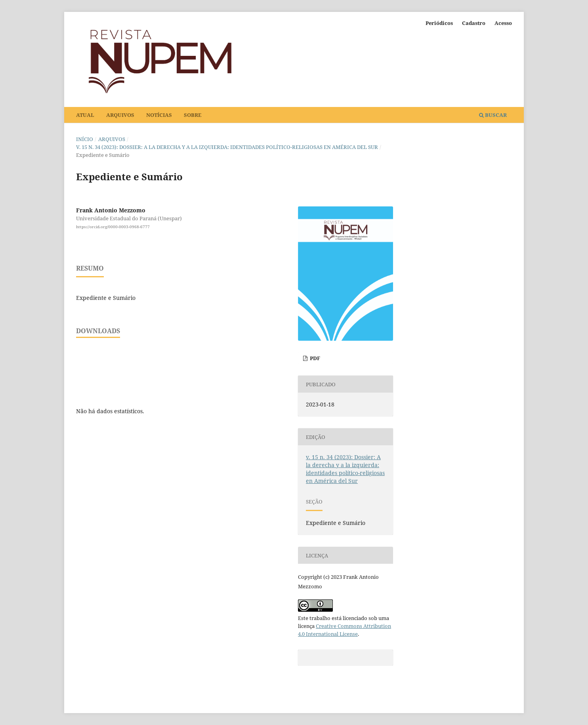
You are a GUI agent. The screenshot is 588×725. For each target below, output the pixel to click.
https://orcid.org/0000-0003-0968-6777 (113, 227)
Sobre (193, 115)
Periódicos (439, 23)
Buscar (493, 115)
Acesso (503, 23)
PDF (314, 358)
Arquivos (120, 115)
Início (85, 139)
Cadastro (474, 23)
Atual (85, 115)
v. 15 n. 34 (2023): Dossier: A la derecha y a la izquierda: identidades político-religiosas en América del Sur (227, 147)
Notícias (159, 115)
